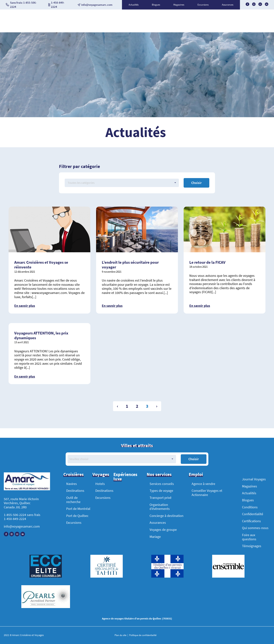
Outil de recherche (73, 500)
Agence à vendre (203, 484)
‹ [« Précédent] (117, 406)
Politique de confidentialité (143, 635)
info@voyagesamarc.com (22, 526)
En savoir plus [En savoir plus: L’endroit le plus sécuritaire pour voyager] (112, 306)
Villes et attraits (137, 446)
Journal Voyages (254, 479)
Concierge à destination (166, 516)
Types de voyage (161, 491)
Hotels (100, 484)
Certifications (251, 521)
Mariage (155, 537)
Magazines (179, 5)
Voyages (101, 474)
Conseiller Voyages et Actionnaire (207, 493)
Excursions (203, 5)
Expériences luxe (125, 477)
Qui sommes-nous (255, 528)
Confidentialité (253, 514)
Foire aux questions (249, 537)
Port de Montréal (78, 509)
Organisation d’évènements (160, 507)
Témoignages (252, 546)
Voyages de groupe (163, 530)
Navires (72, 484)
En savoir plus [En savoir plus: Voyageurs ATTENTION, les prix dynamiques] (25, 376)
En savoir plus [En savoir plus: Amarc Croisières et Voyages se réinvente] (25, 306)
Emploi (196, 474)
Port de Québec (77, 516)
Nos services (159, 474)
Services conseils (162, 484)
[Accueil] (27, 482)
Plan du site (121, 635)
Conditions (250, 507)
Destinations (75, 491)
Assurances (228, 5)
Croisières (74, 474)
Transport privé (160, 498)
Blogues (156, 5)
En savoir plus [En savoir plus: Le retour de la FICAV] (200, 306)
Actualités (134, 5)
